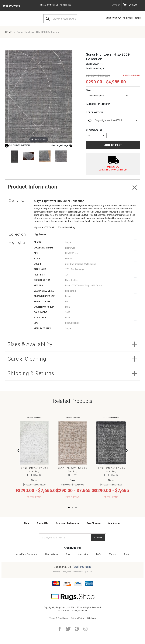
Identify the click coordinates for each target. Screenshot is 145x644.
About (27, 523)
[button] (69, 508)
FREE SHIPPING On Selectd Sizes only (56, 5)
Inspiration (83, 554)
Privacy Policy (77, 618)
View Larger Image (62, 146)
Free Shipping (94, 523)
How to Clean (51, 554)
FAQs (99, 554)
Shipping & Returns (31, 374)
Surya (101, 68)
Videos (113, 554)
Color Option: (95, 113)
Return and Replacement (68, 523)
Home (9, 32)
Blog (126, 554)
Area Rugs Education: (27, 554)
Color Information (17, 145)
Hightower (70, 248)
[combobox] (60, 19)
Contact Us (42, 523)
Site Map (92, 618)
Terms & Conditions (58, 618)
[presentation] (18, 450)
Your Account (115, 523)
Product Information (33, 187)
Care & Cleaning (27, 359)
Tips (68, 554)
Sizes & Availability (30, 344)
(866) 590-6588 (11, 6)
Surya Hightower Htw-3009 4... (105, 121)
